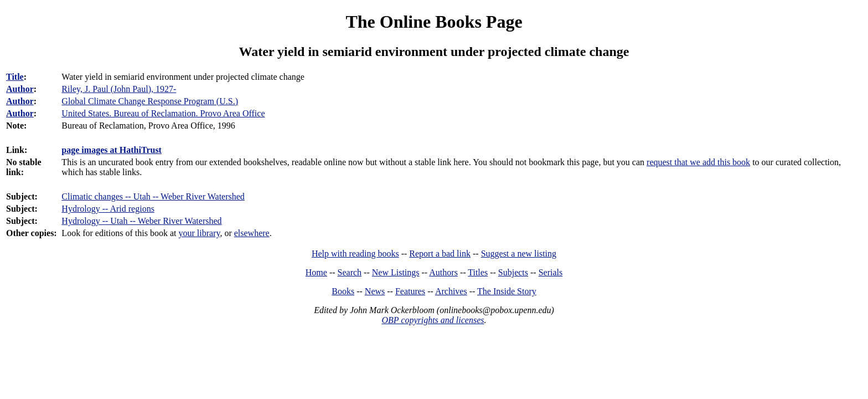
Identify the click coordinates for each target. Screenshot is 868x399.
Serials (551, 272)
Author (20, 89)
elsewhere (252, 233)
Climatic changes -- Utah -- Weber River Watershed (153, 196)
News (375, 291)
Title (15, 77)
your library (199, 233)
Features (410, 291)
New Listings (396, 272)
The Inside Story (507, 291)
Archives (451, 291)
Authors (443, 272)
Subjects (513, 272)
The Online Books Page (434, 22)
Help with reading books (355, 254)
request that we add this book (698, 162)
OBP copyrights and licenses (433, 320)
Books (343, 291)
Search (350, 272)
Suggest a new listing (519, 254)
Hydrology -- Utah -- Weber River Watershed (141, 221)
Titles (478, 272)
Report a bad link (440, 254)
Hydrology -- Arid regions (108, 209)
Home (316, 272)
